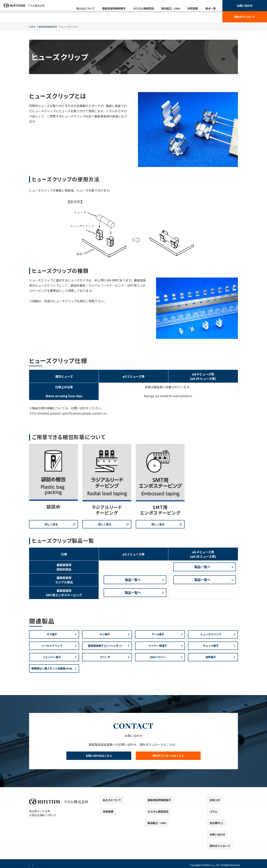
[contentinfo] (133, 835)
